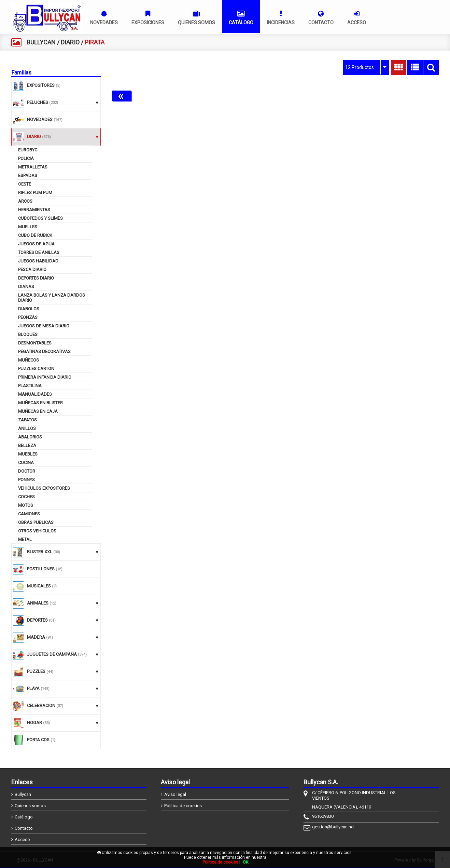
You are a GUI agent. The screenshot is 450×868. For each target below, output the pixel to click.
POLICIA (26, 158)
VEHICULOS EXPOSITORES (44, 488)
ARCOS (25, 201)
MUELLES (28, 227)
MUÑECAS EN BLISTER (40, 403)
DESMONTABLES (35, 343)
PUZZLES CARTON (36, 369)
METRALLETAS (33, 167)
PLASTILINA (30, 386)
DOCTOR (27, 471)
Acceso (22, 839)
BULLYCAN (41, 42)
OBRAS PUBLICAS (36, 522)
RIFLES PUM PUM (35, 193)
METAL (25, 539)
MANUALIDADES (35, 394)
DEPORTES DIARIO (36, 278)
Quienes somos (30, 806)
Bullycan (23, 794)
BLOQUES (28, 334)
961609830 (323, 816)
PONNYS (26, 480)
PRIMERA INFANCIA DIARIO (45, 377)
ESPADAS (28, 175)
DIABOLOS (29, 309)
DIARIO (70, 42)
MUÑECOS (29, 360)
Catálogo (24, 817)
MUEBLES (28, 454)
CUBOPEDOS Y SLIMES (40, 218)
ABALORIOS (30, 437)
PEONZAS (28, 317)
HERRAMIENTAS (34, 210)
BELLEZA (27, 445)
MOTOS (26, 505)
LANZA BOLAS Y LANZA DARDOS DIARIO (52, 298)
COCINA (26, 463)
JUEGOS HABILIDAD (38, 261)
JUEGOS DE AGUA (36, 244)
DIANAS (26, 287)
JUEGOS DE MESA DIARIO (44, 326)
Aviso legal (175, 794)
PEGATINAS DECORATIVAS (44, 351)
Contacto (24, 828)
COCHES (26, 497)
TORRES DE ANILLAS (39, 252)
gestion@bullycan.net (333, 827)
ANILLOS (27, 428)
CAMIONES (29, 514)
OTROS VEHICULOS (37, 531)
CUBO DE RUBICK (35, 235)
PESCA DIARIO (32, 269)
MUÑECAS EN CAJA (38, 411)
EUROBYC (28, 150)
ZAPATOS (27, 420)
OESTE (25, 184)
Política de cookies (183, 806)
